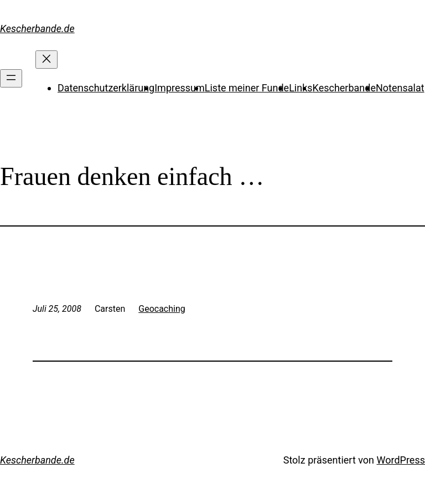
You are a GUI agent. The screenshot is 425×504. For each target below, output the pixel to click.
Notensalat (400, 88)
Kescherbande (344, 88)
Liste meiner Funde (247, 88)
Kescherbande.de (37, 29)
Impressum (180, 88)
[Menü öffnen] (11, 78)
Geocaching (162, 309)
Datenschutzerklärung (106, 88)
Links (300, 88)
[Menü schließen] (46, 60)
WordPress (401, 460)
